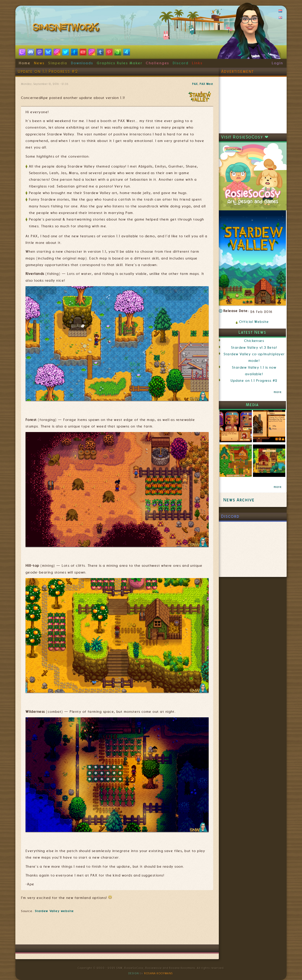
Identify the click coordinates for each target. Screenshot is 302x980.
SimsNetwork (67, 28)
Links (197, 63)
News (39, 63)
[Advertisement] (117, 931)
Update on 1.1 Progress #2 (254, 381)
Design (134, 973)
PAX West (206, 84)
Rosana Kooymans (158, 973)
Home (25, 63)
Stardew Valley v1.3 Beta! (254, 348)
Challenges (157, 63)
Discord (181, 63)
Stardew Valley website (54, 911)
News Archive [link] (239, 500)
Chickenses (254, 341)
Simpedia (58, 63)
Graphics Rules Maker (120, 63)
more (278, 392)
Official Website (254, 322)
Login (277, 63)
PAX (195, 84)
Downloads (82, 63)
